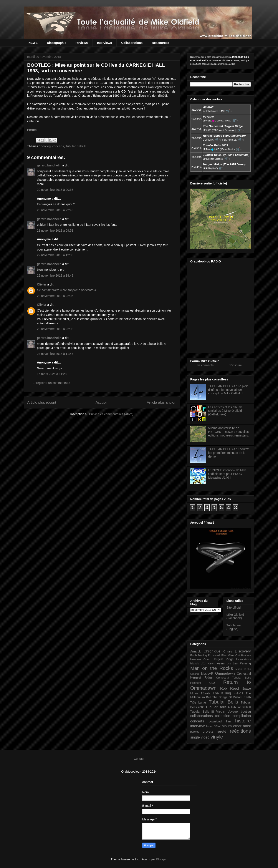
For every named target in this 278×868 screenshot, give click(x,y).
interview (197, 726)
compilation (242, 716)
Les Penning (242, 663)
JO (203, 663)
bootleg (46, 146)
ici (154, 79)
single (195, 737)
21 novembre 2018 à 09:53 (55, 231)
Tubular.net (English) (234, 627)
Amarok (195, 651)
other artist (242, 726)
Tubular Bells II (75, 146)
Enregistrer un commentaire (51, 383)
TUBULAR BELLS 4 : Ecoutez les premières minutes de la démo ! (229, 453)
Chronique (212, 651)
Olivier (42, 284)
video (205, 737)
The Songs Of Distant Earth (232, 697)
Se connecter (206, 365)
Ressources (160, 43)
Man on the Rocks (212, 668)
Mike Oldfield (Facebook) (235, 617)
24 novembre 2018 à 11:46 (55, 354)
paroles (195, 732)
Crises (228, 651)
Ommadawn (225, 673)
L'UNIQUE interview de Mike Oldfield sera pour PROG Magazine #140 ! (228, 474)
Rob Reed (230, 688)
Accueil (101, 402)
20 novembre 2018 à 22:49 (55, 210)
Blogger (161, 859)
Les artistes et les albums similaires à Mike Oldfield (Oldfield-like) (225, 411)
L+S (229, 664)
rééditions (240, 731)
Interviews (104, 43)
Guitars (246, 655)
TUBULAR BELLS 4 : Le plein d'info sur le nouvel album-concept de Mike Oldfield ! (228, 390)
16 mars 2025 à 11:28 (52, 374)
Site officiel (234, 607)
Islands (195, 664)
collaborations (202, 716)
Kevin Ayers (216, 663)
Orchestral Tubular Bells (233, 678)
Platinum (196, 683)
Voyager (233, 712)
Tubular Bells (223, 702)
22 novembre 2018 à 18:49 (55, 276)
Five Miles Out (231, 656)
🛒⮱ (229, 111)
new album (223, 726)
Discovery (243, 651)
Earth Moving (199, 656)
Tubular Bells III (202, 712)
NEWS (33, 43)
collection (223, 716)
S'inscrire (236, 365)
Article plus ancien (162, 402)
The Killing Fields (228, 693)
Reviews (82, 43)
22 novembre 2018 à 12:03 (55, 255)
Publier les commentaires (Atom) (111, 414)
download (215, 721)
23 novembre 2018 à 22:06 (55, 296)
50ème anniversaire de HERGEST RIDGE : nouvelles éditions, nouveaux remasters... (229, 432)
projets (208, 731)
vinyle (217, 737)
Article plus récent (42, 402)
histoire (243, 721)
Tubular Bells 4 (218, 707)
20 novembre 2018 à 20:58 (55, 190)
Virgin (221, 711)
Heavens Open (200, 659)
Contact (139, 759)
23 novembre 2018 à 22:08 (55, 329)
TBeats (205, 693)
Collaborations (132, 43)
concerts (58, 146)
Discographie (57, 43)
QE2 (212, 683)
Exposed (214, 655)
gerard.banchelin (49, 165)
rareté (222, 731)
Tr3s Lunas (198, 702)
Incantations (243, 659)
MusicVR (207, 674)
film (228, 721)
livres (209, 726)
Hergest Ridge (223, 659)
